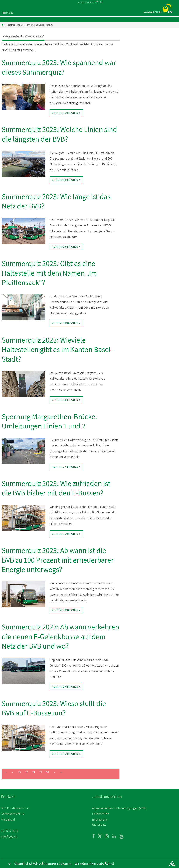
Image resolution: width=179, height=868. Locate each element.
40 (47, 772)
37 (26, 772)
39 (40, 772)
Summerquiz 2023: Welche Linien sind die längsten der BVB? (59, 134)
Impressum (100, 820)
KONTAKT (89, 2)
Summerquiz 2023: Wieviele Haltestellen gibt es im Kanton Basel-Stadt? (57, 349)
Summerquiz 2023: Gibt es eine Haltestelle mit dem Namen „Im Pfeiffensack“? (49, 273)
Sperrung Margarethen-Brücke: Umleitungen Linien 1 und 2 (49, 421)
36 (19, 772)
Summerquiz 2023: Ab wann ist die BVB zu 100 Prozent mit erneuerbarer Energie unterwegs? (58, 560)
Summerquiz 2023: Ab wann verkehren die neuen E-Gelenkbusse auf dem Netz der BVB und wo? (60, 636)
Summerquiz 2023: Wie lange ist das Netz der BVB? (56, 201)
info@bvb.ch (9, 836)
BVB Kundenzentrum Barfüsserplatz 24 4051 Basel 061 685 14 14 (15, 820)
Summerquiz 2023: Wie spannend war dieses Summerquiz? (59, 67)
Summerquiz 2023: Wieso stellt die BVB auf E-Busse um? (54, 708)
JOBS (80, 2)
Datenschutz (101, 814)
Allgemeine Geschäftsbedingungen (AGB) (119, 808)
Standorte (99, 825)
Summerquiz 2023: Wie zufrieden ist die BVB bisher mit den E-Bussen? (56, 488)
